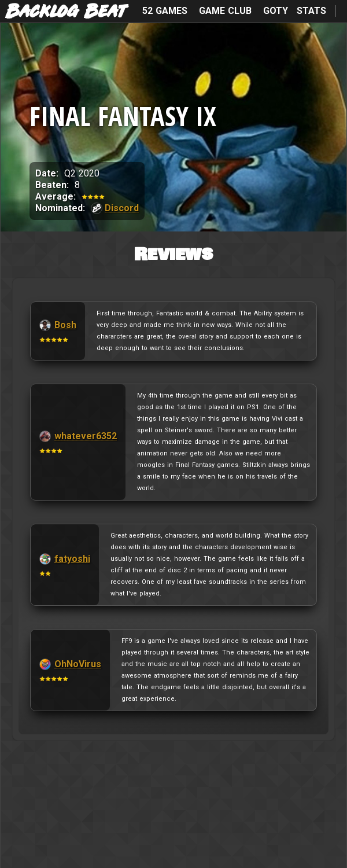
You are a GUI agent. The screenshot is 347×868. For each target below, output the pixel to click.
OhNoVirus (78, 664)
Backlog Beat (66, 12)
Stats (311, 11)
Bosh (65, 325)
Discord (122, 208)
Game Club (225, 11)
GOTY (276, 11)
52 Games (165, 11)
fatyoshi (72, 559)
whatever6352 (86, 436)
